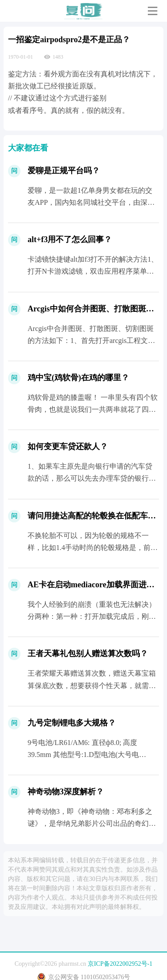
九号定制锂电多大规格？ (72, 723)
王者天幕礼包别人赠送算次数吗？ (88, 653)
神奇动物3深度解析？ (66, 792)
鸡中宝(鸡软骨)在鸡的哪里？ (78, 378)
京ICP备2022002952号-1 (120, 964)
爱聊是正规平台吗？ (64, 171)
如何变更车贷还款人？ (68, 446)
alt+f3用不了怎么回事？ (70, 239)
